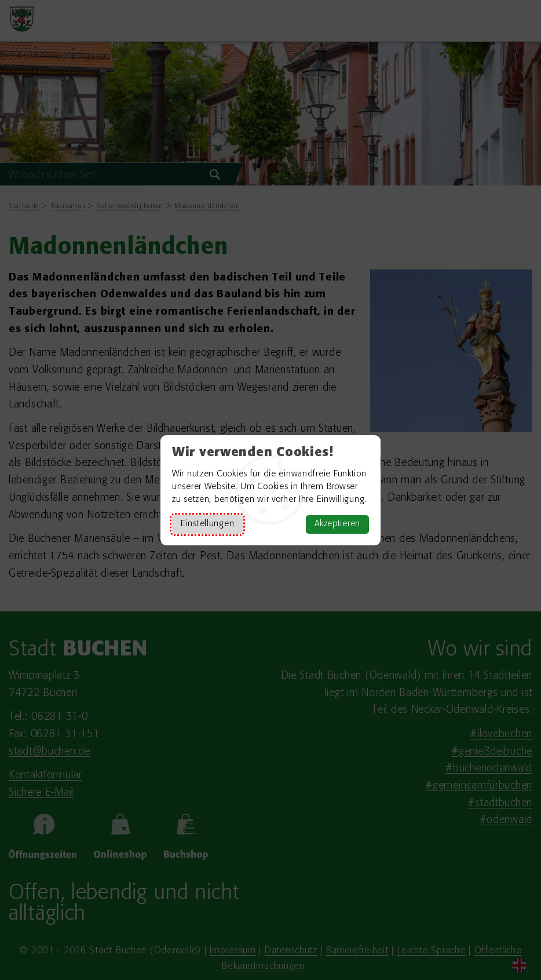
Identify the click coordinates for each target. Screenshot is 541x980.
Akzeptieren (337, 524)
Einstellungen (207, 524)
